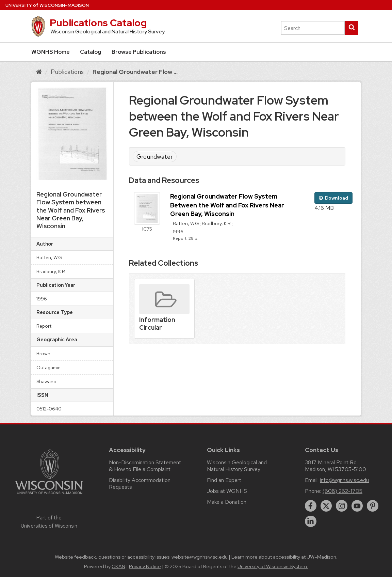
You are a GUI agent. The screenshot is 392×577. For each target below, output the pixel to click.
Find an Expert (224, 480)
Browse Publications (139, 52)
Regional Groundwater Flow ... (135, 72)
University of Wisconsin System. (273, 566)
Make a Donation (227, 502)
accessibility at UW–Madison (305, 557)
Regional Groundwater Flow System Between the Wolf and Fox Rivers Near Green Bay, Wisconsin (227, 205)
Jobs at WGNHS (227, 491)
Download (333, 198)
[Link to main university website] (49, 495)
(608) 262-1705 (342, 491)
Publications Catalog (98, 23)
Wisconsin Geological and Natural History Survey (237, 466)
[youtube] (357, 506)
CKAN (118, 566)
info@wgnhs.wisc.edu (344, 480)
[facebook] (311, 506)
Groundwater (155, 157)
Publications (67, 72)
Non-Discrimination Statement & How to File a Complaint (145, 466)
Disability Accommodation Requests (140, 484)
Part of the (49, 522)
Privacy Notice (145, 566)
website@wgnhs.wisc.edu (200, 557)
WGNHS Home (51, 52)
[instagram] (342, 506)
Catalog (91, 52)
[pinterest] (373, 506)
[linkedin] (311, 521)
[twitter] (326, 506)
